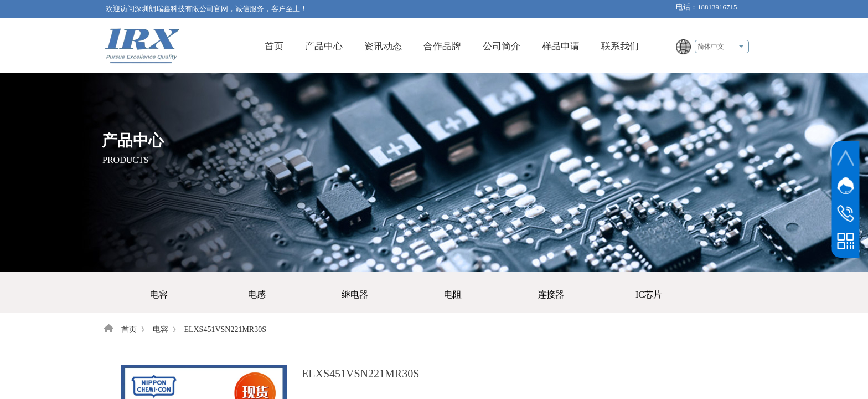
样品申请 (561, 46)
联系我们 (620, 46)
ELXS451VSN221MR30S (225, 329)
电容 (161, 329)
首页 (274, 46)
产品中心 (324, 46)
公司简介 (502, 46)
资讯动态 (383, 46)
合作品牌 (442, 46)
